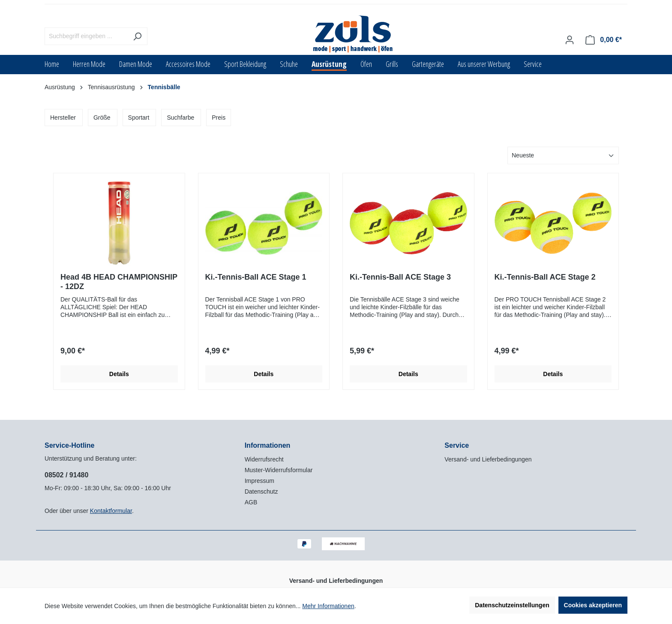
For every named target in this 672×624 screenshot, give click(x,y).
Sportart (139, 118)
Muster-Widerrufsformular (279, 470)
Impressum (259, 481)
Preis (219, 118)
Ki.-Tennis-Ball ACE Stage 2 (545, 277)
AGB (251, 502)
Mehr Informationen (328, 606)
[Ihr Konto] (570, 40)
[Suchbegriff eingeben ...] (86, 36)
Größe (102, 118)
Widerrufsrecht (264, 459)
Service (457, 445)
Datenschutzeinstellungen (512, 605)
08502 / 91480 (66, 475)
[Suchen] (137, 36)
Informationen (268, 445)
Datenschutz (261, 491)
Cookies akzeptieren (593, 605)
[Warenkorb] (604, 40)
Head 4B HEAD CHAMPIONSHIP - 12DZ (119, 282)
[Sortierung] (563, 155)
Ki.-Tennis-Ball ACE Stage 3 (400, 277)
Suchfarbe (180, 118)
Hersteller (63, 118)
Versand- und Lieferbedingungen (488, 459)
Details (119, 374)
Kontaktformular (111, 511)
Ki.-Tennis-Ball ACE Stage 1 (256, 277)
